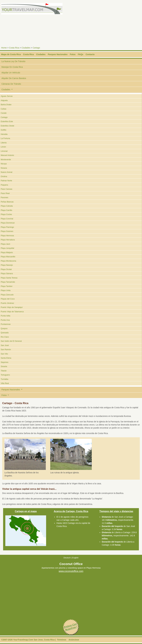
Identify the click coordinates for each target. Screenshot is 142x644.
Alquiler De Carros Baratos (14, 78)
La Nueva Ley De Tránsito (13, 61)
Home (4, 48)
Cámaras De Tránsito (11, 84)
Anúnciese (74, 640)
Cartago (36, 48)
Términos (62, 640)
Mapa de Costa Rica (11, 54)
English (75, 558)
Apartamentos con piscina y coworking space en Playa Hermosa (71, 568)
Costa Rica (14, 48)
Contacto (90, 54)
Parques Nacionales (58, 54)
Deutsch (67, 558)
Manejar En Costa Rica (12, 67)
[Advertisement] (107, 24)
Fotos (73, 54)
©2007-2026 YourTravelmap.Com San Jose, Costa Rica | (28, 640)
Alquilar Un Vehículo (11, 73)
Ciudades (26, 48)
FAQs (81, 54)
